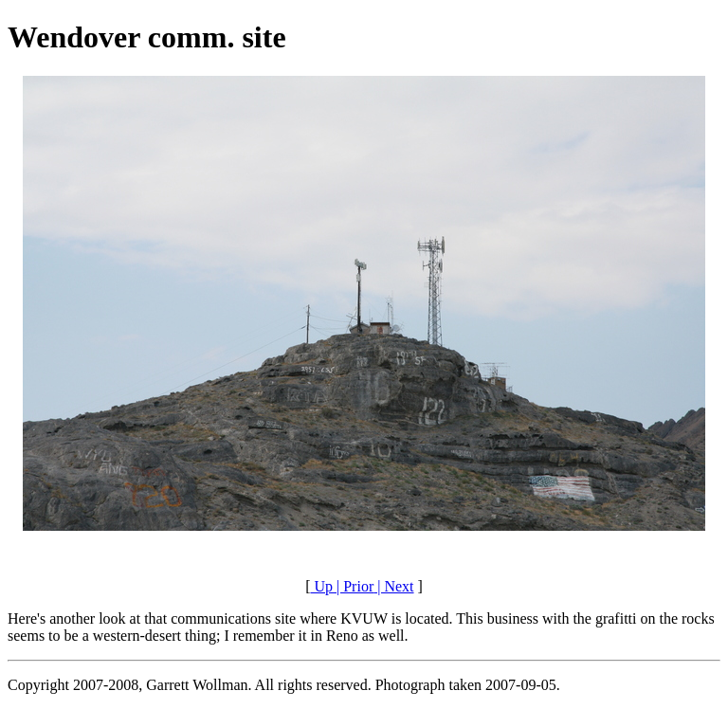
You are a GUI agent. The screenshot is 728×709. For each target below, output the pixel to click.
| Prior (353, 586)
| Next (393, 586)
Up (321, 586)
